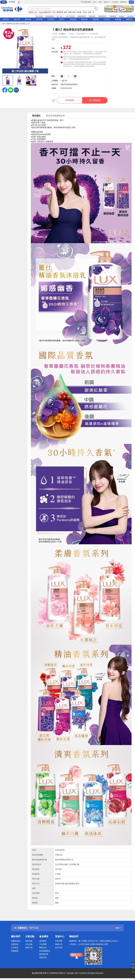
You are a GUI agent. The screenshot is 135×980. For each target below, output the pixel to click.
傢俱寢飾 (118, 19)
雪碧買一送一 (33, 12)
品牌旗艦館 (50, 16)
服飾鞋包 (129, 19)
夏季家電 (60, 12)
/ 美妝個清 (9, 24)
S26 (54, 12)
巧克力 (85, 12)
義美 (74, 12)
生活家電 (51, 19)
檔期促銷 (92, 16)
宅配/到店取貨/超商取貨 (69, 84)
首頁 (4, 24)
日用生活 (107, 19)
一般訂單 (64, 81)
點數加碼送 (82, 16)
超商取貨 (130, 16)
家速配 (122, 16)
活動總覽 (113, 16)
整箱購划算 (102, 16)
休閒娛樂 (96, 19)
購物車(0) (123, 2)
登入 (95, 2)
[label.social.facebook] (5, 90)
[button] (16, 90)
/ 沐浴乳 (28, 24)
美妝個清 (73, 19)
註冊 (100, 2)
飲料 (90, 12)
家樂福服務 (86, 2)
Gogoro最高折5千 (45, 12)
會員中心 (107, 2)
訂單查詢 (115, 2)
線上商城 (39, 16)
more (118, 928)
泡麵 (70, 12)
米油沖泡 (39, 19)
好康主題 (6, 19)
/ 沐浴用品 (22, 24)
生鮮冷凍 (17, 19)
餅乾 (66, 12)
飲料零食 (28, 19)
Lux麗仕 (62, 34)
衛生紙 (79, 12)
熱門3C (62, 19)
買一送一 (60, 16)
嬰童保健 (84, 19)
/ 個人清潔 (15, 24)
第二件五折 (70, 16)
